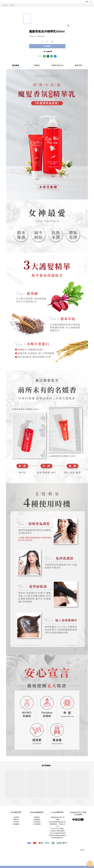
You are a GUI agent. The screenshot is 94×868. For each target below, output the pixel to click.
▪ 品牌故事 (16, 817)
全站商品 (12, 5)
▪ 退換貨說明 (37, 820)
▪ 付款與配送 (37, 822)
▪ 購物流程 (37, 817)
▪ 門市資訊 (16, 822)
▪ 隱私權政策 (16, 824)
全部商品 (5, 5)
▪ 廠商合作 (16, 820)
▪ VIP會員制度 (37, 824)
